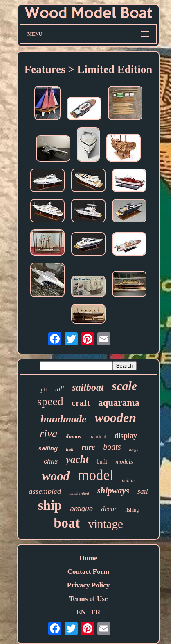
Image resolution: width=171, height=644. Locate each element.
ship (50, 505)
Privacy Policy (88, 585)
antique (81, 509)
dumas (74, 437)
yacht (77, 459)
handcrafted (79, 494)
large (134, 449)
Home (88, 558)
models (124, 461)
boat (67, 523)
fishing (132, 510)
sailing (48, 448)
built (102, 462)
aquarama (119, 403)
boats (112, 447)
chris (51, 461)
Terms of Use (89, 599)
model (96, 475)
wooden (116, 418)
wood (56, 476)
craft (81, 403)
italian (128, 480)
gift (43, 389)
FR (96, 612)
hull (70, 449)
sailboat (88, 387)
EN (81, 612)
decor (109, 509)
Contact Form (88, 572)
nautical (98, 437)
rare (88, 447)
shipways (113, 491)
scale (125, 386)
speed (50, 401)
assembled (45, 491)
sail (143, 491)
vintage (105, 524)
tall (60, 389)
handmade (64, 419)
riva (49, 434)
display (126, 436)
